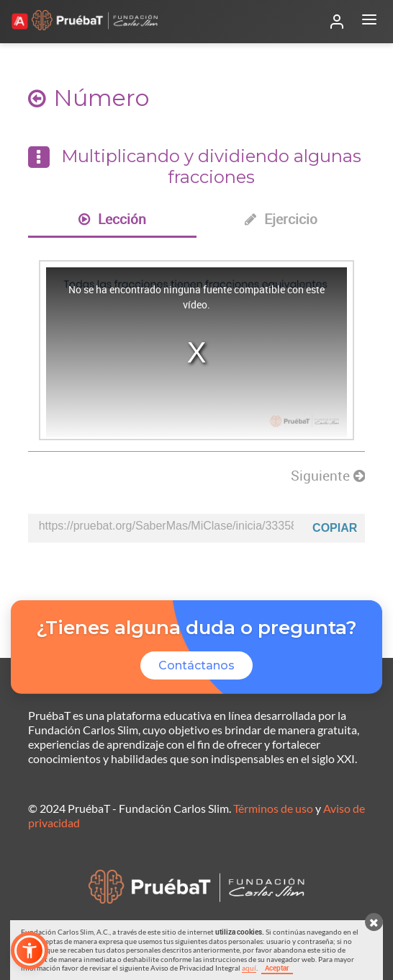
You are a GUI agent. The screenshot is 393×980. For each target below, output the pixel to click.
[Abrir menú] (369, 22)
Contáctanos (196, 665)
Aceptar (277, 968)
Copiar (335, 528)
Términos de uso (273, 808)
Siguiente (328, 476)
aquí (249, 968)
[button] (30, 950)
